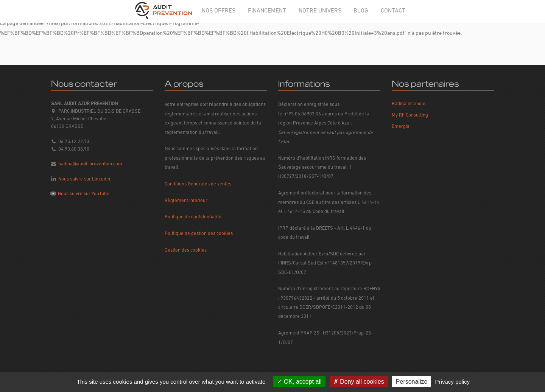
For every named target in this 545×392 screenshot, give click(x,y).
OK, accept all (299, 382)
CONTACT (393, 11)
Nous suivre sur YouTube (84, 194)
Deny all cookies (359, 382)
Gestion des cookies (186, 250)
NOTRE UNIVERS (320, 11)
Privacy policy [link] (453, 382)
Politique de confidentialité (193, 217)
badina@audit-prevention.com (90, 164)
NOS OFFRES (219, 11)
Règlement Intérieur (186, 201)
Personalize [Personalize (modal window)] (412, 382)
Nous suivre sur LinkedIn (84, 179)
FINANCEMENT (267, 11)
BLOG (361, 11)
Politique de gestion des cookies (199, 234)
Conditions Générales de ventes (198, 184)
